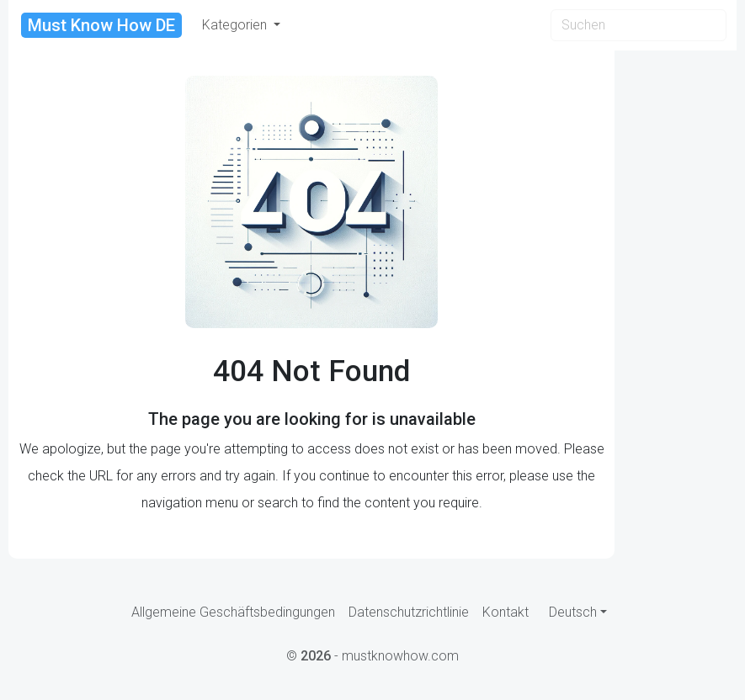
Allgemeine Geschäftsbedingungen (233, 612)
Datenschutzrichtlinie (409, 612)
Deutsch (573, 612)
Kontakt (506, 612)
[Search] (639, 25)
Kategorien (236, 25)
